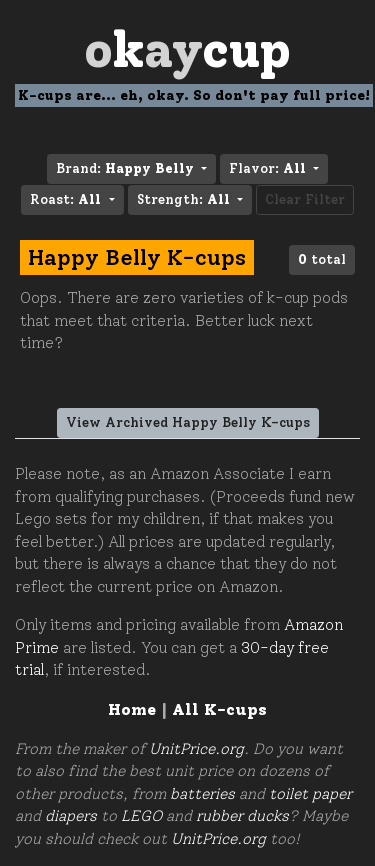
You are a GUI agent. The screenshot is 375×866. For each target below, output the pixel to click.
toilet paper (310, 794)
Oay (187, 49)
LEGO (141, 816)
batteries (202, 794)
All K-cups (219, 709)
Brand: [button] (127, 168)
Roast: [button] (67, 199)
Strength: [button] (185, 199)
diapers (71, 816)
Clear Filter (305, 199)
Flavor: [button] (269, 168)
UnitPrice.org (196, 749)
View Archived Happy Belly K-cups (188, 422)
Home (132, 709)
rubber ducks (242, 816)
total (322, 259)
